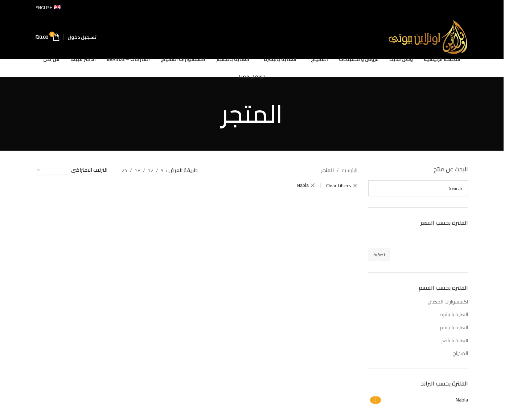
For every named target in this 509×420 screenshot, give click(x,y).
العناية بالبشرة (454, 314)
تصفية (379, 255)
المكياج (460, 353)
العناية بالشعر (455, 341)
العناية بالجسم (454, 327)
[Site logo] (428, 37)
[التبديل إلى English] (48, 8)
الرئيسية (350, 170)
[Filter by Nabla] (426, 400)
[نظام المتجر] (72, 170)
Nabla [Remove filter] (303, 185)
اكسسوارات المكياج (448, 302)
